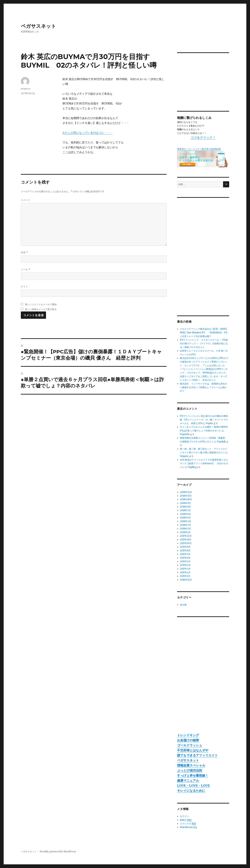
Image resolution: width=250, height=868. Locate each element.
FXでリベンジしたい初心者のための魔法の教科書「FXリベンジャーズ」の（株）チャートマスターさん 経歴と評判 (204, 420)
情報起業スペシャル (191, 765)
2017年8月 (185, 551)
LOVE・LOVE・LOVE (193, 786)
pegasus (26, 88)
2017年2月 (185, 572)
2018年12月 (186, 492)
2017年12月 (186, 536)
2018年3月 (185, 525)
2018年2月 (185, 529)
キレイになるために (191, 791)
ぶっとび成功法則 (190, 770)
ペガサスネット (38, 26)
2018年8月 (185, 507)
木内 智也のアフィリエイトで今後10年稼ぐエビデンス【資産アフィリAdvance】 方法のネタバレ (204, 463)
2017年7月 (185, 554)
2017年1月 (185, 576)
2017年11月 (186, 540)
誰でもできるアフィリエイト (197, 755)
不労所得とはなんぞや (193, 750)
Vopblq (192, 467)
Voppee (184, 456)
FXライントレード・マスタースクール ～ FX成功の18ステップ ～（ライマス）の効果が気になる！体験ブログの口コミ (204, 344)
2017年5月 (185, 561)
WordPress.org (188, 827)
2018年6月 (185, 514)
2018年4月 (186, 521)
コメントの (188, 824)
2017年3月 (185, 569)
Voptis (209, 423)
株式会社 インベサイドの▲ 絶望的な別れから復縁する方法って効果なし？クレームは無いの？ (204, 387)
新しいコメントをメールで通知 (41, 304)
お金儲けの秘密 (188, 740)
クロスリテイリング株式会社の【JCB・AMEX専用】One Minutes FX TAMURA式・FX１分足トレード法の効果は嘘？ (204, 333)
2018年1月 (185, 532)
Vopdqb (221, 442)
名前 (24, 252)
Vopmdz (185, 434)
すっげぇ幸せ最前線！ (193, 775)
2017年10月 (186, 543)
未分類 (183, 605)
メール (26, 269)
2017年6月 (185, 558)
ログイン (184, 816)
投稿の (186, 820)
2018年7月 (185, 510)
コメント (26, 200)
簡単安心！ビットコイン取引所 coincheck (199, 149)
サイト (24, 286)
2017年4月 (185, 565)
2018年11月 (186, 496)
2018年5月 (185, 518)
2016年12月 (186, 580)
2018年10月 (186, 499)
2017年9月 (185, 547)
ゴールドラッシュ (190, 745)
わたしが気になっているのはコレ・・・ (87, 133)
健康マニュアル (188, 780)
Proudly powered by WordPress (58, 852)
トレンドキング (188, 735)
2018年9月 (185, 503)
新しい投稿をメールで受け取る (41, 309)
